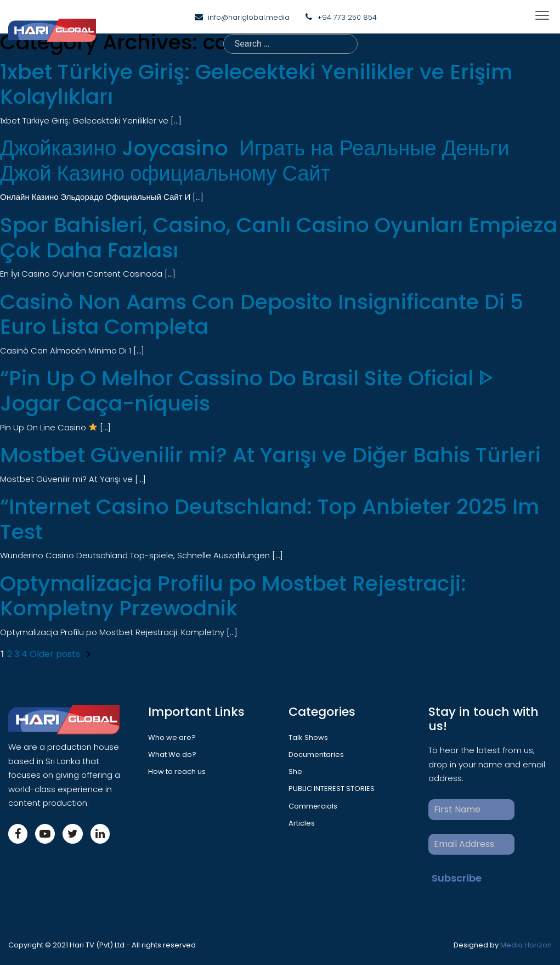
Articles (302, 823)
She (295, 772)
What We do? (172, 754)
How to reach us (177, 772)
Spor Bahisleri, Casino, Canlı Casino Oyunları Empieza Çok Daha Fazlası (279, 237)
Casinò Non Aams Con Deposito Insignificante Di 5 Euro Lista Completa (262, 314)
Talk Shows (308, 737)
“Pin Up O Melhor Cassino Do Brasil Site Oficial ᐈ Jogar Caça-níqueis (247, 391)
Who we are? (172, 737)
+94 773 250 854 (347, 17)
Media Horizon (526, 945)
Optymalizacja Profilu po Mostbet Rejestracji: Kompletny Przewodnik (233, 596)
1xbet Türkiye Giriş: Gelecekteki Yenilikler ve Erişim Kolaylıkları (256, 84)
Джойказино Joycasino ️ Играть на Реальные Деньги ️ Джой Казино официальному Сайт (257, 161)
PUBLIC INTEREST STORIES (332, 789)
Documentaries (316, 754)
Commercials (313, 806)
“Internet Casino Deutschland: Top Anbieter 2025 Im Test (270, 519)
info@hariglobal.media (249, 17)
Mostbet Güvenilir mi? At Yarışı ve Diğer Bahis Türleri (270, 455)
